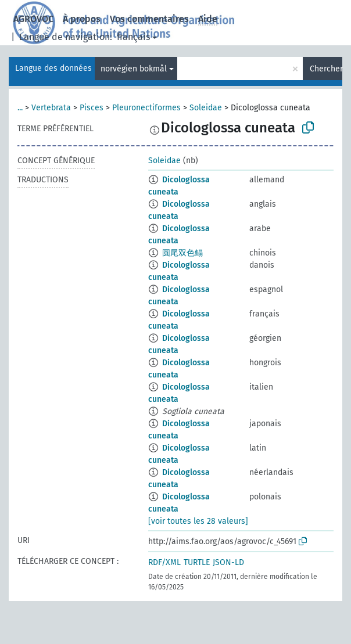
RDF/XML (164, 562)
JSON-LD (228, 562)
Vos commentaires (149, 19)
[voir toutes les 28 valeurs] (198, 521)
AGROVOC (33, 19)
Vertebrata (51, 108)
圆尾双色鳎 (182, 253)
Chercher (326, 69)
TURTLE (197, 562)
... (20, 108)
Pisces (92, 108)
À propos (82, 19)
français (133, 37)
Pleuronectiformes (146, 108)
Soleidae (206, 108)
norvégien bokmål (134, 69)
